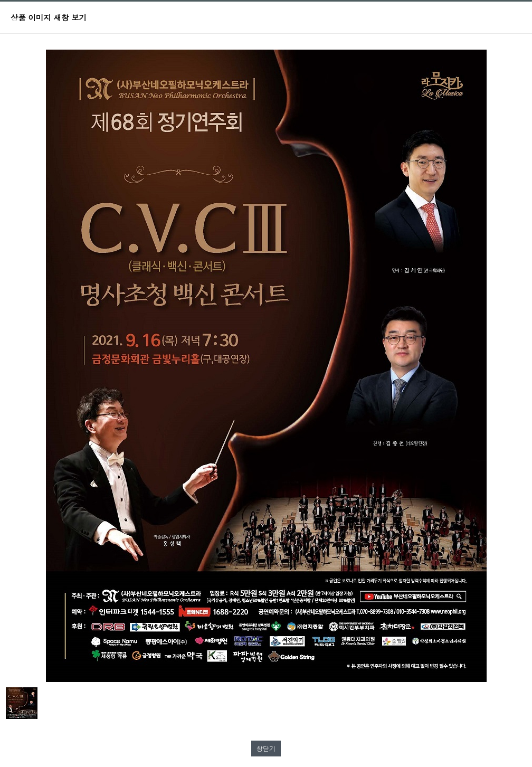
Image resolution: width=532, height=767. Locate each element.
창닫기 (266, 748)
